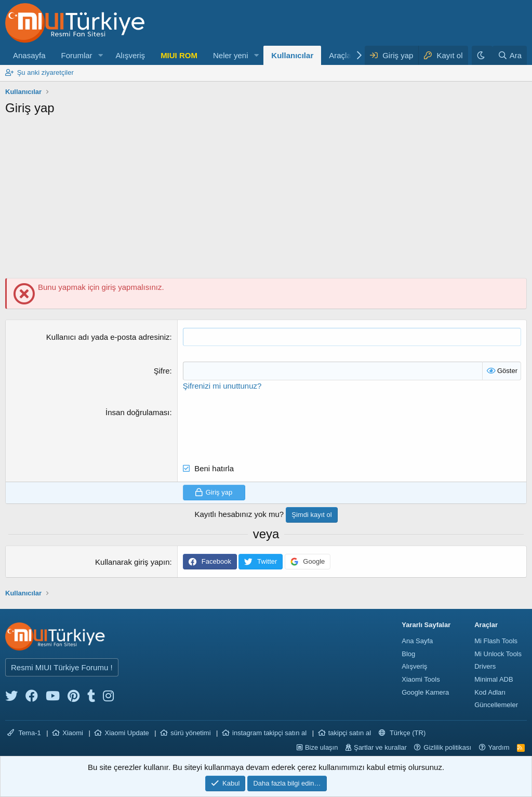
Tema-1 (24, 732)
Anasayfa (29, 55)
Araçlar (341, 55)
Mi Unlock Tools (498, 653)
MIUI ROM (179, 55)
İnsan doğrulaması (137, 412)
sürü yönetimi (190, 732)
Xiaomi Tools (421, 679)
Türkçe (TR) (402, 732)
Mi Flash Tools (496, 640)
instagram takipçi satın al (269, 732)
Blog (408, 653)
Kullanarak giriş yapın (132, 561)
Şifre (162, 371)
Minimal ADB (494, 679)
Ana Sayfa (417, 640)
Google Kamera (425, 692)
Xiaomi (73, 732)
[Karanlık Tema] (482, 55)
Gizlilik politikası (447, 747)
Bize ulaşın (322, 747)
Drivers (485, 666)
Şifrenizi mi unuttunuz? (222, 385)
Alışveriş (130, 55)
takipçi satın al (350, 732)
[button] (100, 55)
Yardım (499, 747)
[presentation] (262, 427)
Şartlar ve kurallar (380, 747)
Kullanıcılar (292, 55)
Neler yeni (231, 55)
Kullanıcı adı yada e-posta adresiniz (108, 337)
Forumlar (77, 55)
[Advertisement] (266, 200)
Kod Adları (490, 692)
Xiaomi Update (127, 732)
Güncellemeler (496, 704)
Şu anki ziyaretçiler (45, 72)
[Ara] (510, 55)
